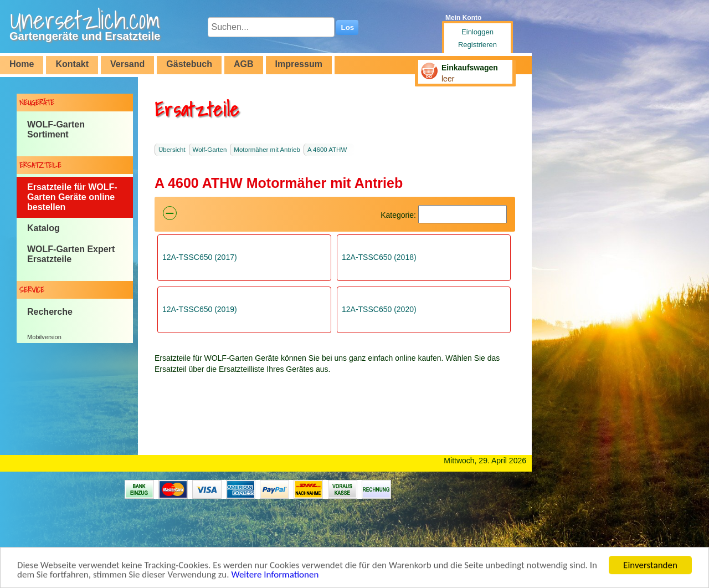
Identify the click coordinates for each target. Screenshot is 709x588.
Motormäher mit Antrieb (267, 150)
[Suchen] (463, 214)
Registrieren (477, 45)
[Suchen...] (271, 27)
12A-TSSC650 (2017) (200, 257)
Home (22, 64)
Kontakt (72, 64)
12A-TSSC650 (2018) (379, 257)
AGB (244, 64)
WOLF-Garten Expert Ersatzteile (71, 254)
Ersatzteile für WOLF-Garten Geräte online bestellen (72, 197)
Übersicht (172, 150)
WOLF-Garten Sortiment (56, 129)
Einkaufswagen (470, 68)
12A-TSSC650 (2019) (200, 309)
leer (448, 79)
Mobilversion (44, 337)
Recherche (50, 312)
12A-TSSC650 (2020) (379, 309)
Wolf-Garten (210, 150)
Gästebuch (189, 64)
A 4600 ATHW (327, 150)
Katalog (43, 228)
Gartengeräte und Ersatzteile (85, 36)
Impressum (299, 64)
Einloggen (477, 32)
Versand (127, 64)
